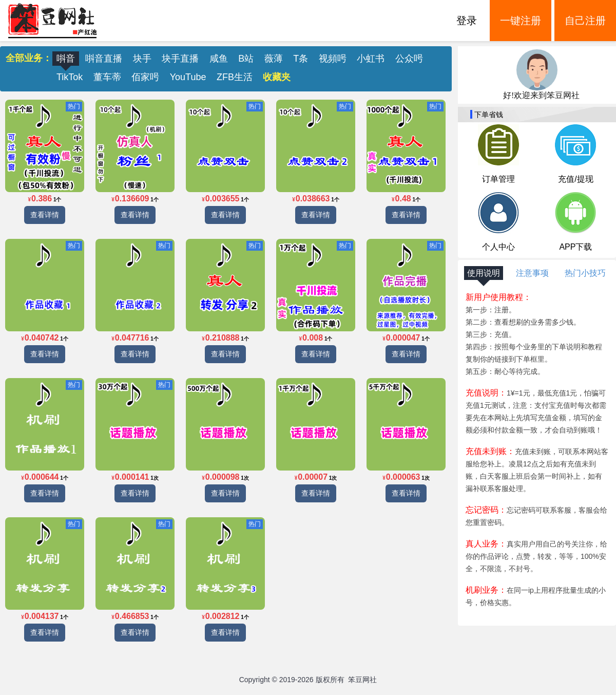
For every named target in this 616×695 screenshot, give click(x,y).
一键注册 (521, 21)
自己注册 (585, 21)
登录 (467, 21)
